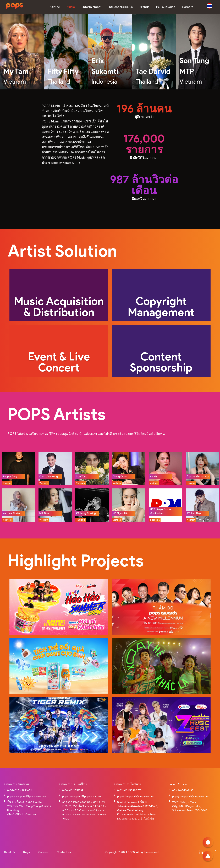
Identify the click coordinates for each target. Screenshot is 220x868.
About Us (9, 852)
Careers (43, 852)
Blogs (27, 852)
